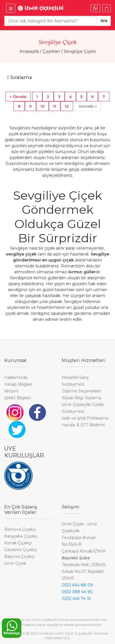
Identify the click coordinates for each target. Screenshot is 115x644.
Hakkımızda (16, 377)
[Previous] (18, 97)
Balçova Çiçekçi (20, 556)
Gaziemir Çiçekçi (21, 550)
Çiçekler (51, 51)
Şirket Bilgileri (18, 398)
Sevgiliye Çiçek (80, 51)
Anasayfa (29, 51)
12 (67, 106)
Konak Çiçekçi (18, 543)
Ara (104, 21)
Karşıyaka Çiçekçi (21, 536)
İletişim (11, 391)
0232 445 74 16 (76, 599)
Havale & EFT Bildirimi (83, 425)
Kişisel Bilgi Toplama (81, 398)
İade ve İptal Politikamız (85, 418)
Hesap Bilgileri (18, 384)
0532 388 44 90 (77, 592)
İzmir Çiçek (15, 563)
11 (55, 106)
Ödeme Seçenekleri (81, 391)
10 (42, 106)
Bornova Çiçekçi (20, 529)
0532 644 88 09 (77, 585)
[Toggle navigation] (20, 77)
